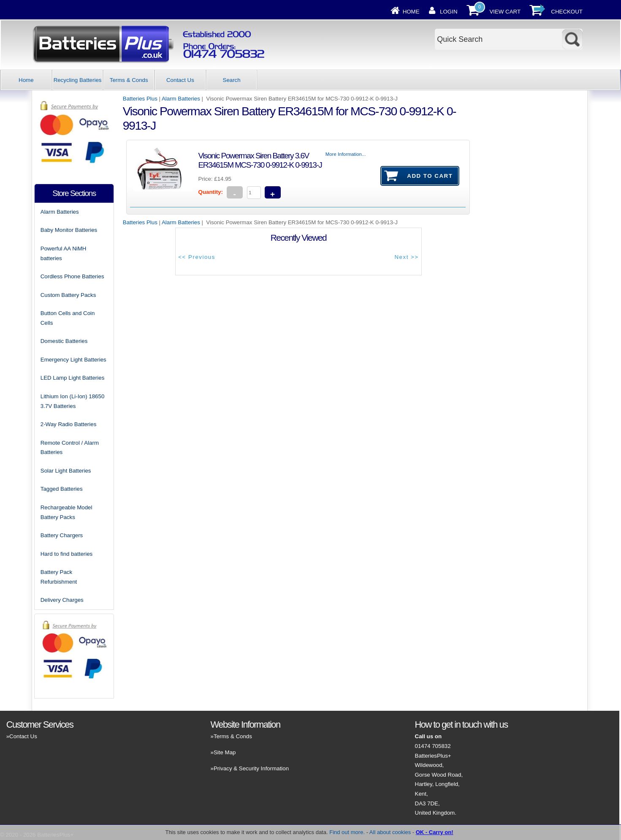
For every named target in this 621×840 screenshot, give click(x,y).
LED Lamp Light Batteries (73, 378)
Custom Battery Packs (68, 295)
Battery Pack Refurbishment (59, 577)
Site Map (225, 752)
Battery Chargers (62, 535)
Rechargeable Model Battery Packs (66, 512)
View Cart (505, 12)
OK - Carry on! (435, 832)
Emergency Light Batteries (73, 360)
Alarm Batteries (181, 99)
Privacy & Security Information (251, 768)
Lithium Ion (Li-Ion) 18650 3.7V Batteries (73, 401)
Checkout (567, 12)
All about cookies (390, 832)
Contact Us (180, 80)
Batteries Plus (140, 99)
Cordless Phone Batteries (72, 276)
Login (449, 12)
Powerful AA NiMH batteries (64, 253)
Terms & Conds (129, 80)
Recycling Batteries (78, 80)
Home (411, 12)
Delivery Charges (62, 600)
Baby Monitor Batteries (69, 230)
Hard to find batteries (66, 554)
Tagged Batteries (62, 489)
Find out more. (347, 832)
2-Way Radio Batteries (69, 424)
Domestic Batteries (64, 341)
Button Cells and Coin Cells (68, 318)
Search (232, 80)
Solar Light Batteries (66, 471)
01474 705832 (433, 746)
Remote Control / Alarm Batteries (70, 448)
